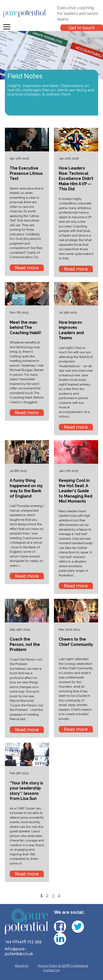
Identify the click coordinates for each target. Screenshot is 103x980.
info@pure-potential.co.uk (19, 951)
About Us (21, 966)
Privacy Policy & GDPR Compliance (63, 966)
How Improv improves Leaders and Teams (71, 330)
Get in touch (82, 28)
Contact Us (51, 970)
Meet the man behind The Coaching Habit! (25, 328)
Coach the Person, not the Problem (25, 644)
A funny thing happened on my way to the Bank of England (26, 488)
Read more (27, 268)
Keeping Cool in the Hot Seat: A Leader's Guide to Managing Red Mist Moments (76, 491)
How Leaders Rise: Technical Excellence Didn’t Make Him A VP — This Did (76, 178)
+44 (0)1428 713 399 (23, 941)
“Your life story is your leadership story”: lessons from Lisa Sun (26, 791)
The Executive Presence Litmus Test (26, 173)
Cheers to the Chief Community (76, 642)
